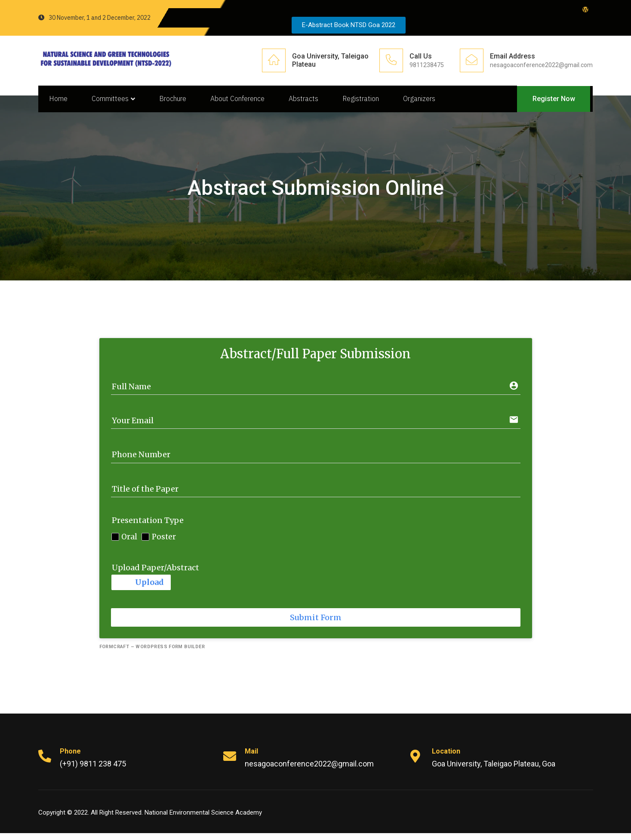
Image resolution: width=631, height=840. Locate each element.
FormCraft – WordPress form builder (152, 654)
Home (60, 102)
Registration (371, 102)
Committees (117, 102)
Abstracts (312, 102)
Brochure (178, 102)
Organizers (432, 102)
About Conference (245, 102)
